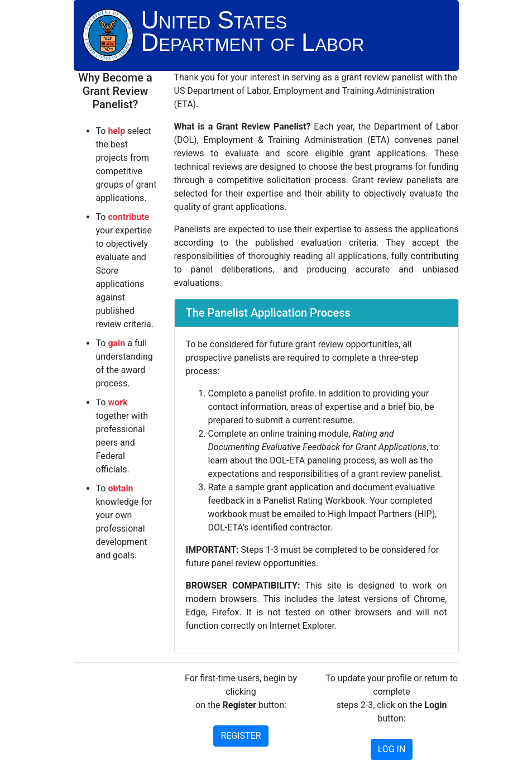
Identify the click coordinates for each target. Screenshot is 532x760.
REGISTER (241, 736)
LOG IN (392, 749)
